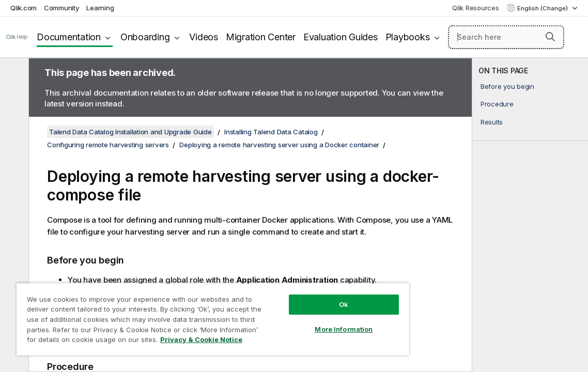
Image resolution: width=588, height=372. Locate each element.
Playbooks (408, 37)
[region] (213, 319)
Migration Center (261, 37)
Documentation (69, 37)
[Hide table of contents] (13, 74)
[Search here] (506, 37)
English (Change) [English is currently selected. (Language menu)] (543, 8)
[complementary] (530, 215)
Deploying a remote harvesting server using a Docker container (279, 145)
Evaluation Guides (341, 37)
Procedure (497, 104)
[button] (550, 37)
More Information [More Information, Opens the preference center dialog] (344, 329)
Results (492, 122)
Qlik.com (24, 8)
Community (62, 8)
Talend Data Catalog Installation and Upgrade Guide (130, 132)
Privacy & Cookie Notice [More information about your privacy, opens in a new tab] (201, 339)
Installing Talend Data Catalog (271, 132)
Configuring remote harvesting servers (108, 145)
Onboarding (145, 37)
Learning (100, 8)
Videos (204, 37)
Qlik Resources (476, 8)
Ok (344, 304)
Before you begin (507, 86)
